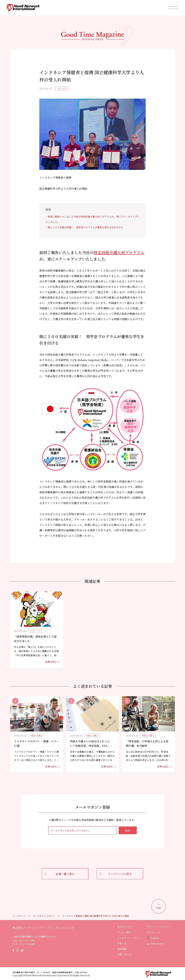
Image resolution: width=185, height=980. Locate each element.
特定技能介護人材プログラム (119, 252)
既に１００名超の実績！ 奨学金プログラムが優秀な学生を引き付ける (85, 227)
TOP (159, 908)
